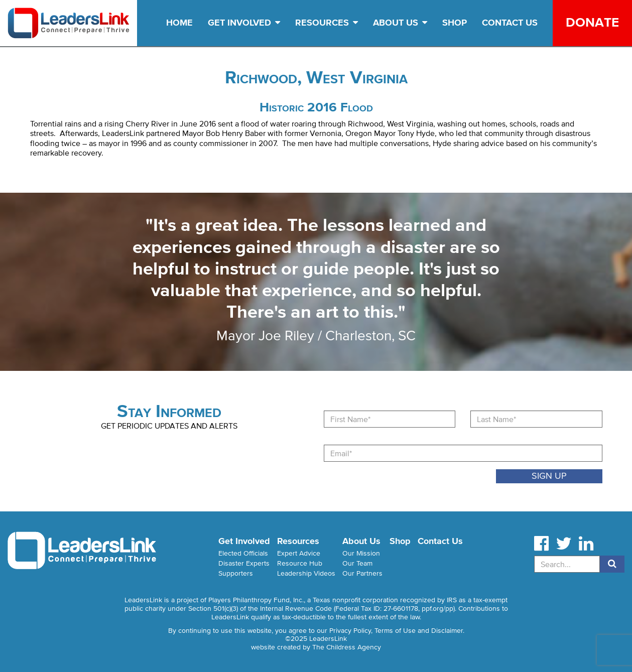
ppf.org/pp (437, 609)
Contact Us (510, 23)
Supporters (236, 573)
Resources (327, 23)
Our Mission (361, 553)
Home (179, 23)
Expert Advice (299, 553)
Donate (592, 22)
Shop (455, 23)
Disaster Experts (244, 563)
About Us (400, 23)
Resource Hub (300, 563)
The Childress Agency (347, 647)
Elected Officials (243, 553)
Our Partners (362, 573)
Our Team (357, 563)
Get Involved (244, 23)
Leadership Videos (306, 573)
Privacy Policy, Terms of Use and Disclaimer (396, 631)
